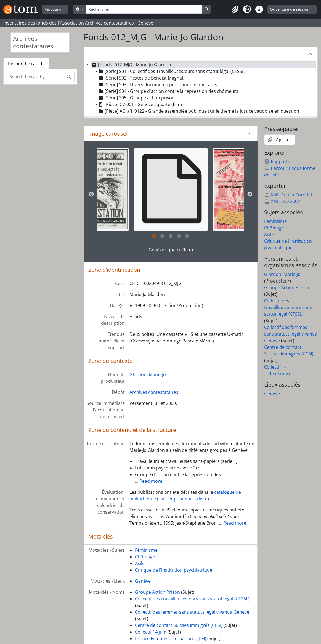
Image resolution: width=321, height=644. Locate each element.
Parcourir (54, 9)
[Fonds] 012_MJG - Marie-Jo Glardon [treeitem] (131, 65)
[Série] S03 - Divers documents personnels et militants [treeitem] (157, 85)
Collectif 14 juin (151, 632)
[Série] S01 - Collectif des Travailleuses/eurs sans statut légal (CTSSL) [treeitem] (172, 71)
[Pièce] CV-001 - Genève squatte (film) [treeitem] (140, 104)
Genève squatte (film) (171, 250)
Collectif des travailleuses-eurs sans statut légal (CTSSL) (192, 599)
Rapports (277, 162)
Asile (140, 563)
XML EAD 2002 (282, 201)
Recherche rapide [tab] (26, 64)
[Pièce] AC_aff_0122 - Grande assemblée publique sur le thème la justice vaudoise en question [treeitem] (198, 111)
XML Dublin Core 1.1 (288, 195)
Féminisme (146, 550)
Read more (151, 481)
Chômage (145, 557)
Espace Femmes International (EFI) (171, 638)
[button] (235, 9)
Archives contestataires (154, 392)
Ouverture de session (290, 9)
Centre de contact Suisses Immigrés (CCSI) (179, 625)
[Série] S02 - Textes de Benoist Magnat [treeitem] (140, 78)
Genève (143, 581)
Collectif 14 (275, 367)
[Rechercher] (144, 9)
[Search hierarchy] (35, 77)
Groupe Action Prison (157, 592)
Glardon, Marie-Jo (148, 374)
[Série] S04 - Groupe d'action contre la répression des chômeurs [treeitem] (168, 91)
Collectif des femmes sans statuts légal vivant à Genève (192, 612)
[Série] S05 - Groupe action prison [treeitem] (136, 98)
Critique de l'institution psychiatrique (174, 570)
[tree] (201, 89)
